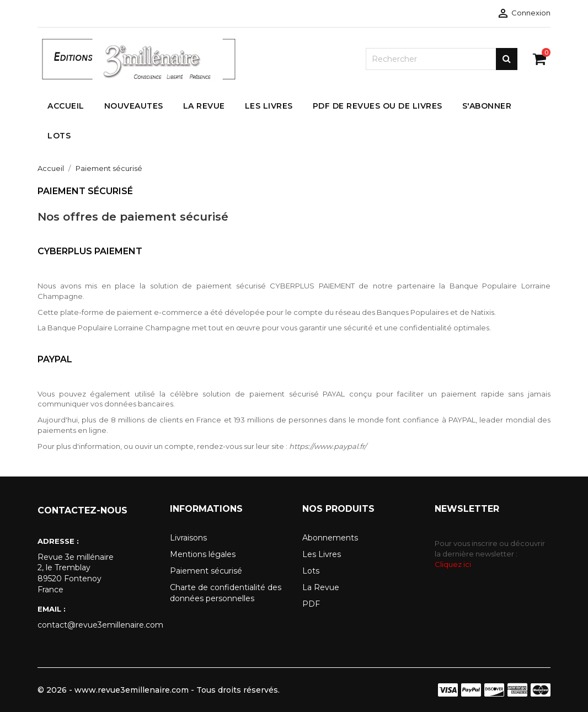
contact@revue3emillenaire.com (95, 625)
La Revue (321, 587)
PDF (311, 604)
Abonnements (330, 538)
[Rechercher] (442, 59)
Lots (311, 571)
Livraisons (188, 538)
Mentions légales (203, 554)
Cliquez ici (453, 564)
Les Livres (322, 554)
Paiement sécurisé (206, 571)
